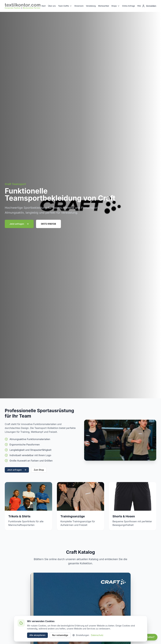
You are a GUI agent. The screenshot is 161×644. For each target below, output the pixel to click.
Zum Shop (39, 470)
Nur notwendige (60, 635)
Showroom (79, 6)
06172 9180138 (48, 224)
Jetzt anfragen (19, 224)
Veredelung (91, 6)
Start (44, 6)
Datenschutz (97, 635)
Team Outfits (65, 6)
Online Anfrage (129, 6)
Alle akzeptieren (38, 635)
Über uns (52, 6)
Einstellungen (81, 635)
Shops (116, 6)
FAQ (139, 6)
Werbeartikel (103, 6)
